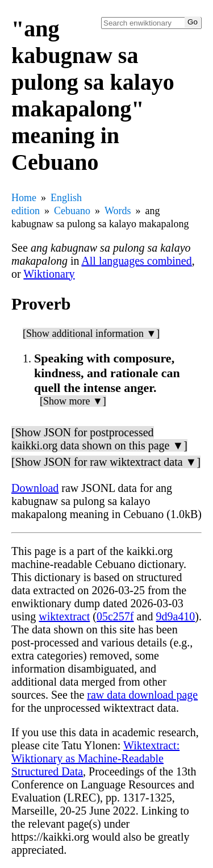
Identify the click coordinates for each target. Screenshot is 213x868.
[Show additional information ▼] (91, 333)
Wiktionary (49, 274)
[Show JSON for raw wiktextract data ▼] (106, 462)
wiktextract (64, 616)
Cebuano (72, 211)
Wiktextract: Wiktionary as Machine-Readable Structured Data (95, 758)
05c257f (115, 616)
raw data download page (142, 695)
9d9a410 (175, 616)
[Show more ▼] (73, 401)
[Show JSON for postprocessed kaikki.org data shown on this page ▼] (99, 439)
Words (118, 211)
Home (24, 198)
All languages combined (136, 261)
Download (35, 488)
